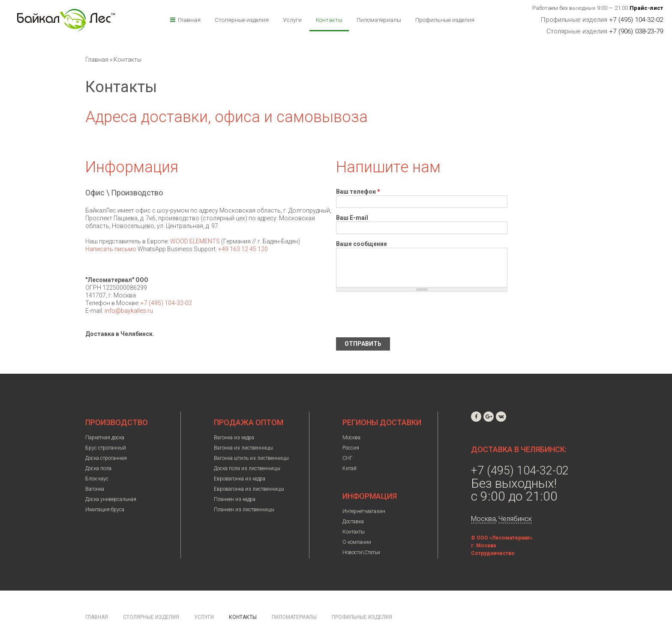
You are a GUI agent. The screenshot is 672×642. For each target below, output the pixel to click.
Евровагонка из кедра (240, 479)
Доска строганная (106, 458)
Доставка (353, 522)
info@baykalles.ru (129, 311)
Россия (351, 448)
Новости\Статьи (361, 552)
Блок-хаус (97, 479)
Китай (349, 468)
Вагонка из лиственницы (243, 448)
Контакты (329, 20)
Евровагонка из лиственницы (249, 489)
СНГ (348, 458)
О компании (357, 542)
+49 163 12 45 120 (243, 249)
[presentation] (401, 315)
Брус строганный (106, 448)
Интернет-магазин (364, 511)
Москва (351, 438)
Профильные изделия (445, 20)
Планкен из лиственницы (244, 510)
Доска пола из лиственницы (247, 468)
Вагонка (95, 489)
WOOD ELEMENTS (195, 241)
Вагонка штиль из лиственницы (251, 458)
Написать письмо (111, 249)
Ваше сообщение (361, 244)
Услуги (292, 20)
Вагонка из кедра (234, 438)
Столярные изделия (242, 20)
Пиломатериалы (379, 20)
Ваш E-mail (352, 218)
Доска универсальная (111, 499)
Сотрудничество (493, 553)
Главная (189, 20)
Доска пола (98, 468)
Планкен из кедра (235, 499)
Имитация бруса (105, 510)
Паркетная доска (105, 438)
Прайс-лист (646, 8)
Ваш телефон (358, 192)
